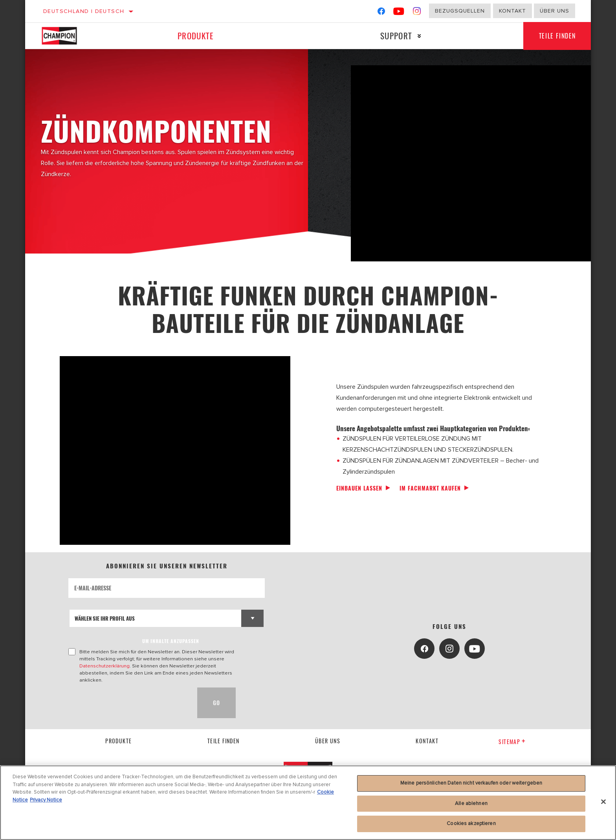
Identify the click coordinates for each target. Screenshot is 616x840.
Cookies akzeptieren (471, 823)
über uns (328, 741)
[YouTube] (399, 13)
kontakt (427, 741)
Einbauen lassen (359, 488)
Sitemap (512, 742)
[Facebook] (381, 13)
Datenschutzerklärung (104, 666)
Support (396, 36)
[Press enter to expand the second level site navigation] (419, 36)
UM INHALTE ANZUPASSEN (171, 641)
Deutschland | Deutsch (84, 11)
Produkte (196, 36)
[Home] (68, 36)
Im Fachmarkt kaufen (430, 488)
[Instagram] (417, 13)
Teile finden (557, 36)
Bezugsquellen (460, 11)
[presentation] (128, 703)
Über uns (555, 11)
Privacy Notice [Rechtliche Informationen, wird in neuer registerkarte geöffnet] (46, 800)
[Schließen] (603, 802)
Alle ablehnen (471, 803)
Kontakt (512, 11)
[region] (308, 803)
